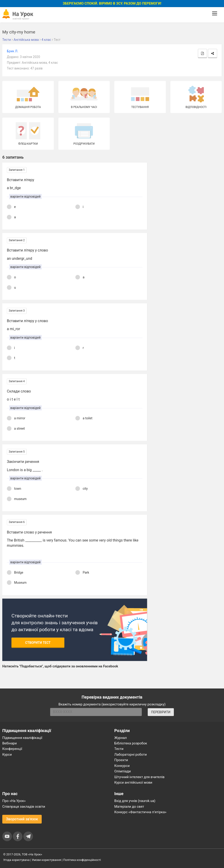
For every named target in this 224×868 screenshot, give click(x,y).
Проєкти (121, 760)
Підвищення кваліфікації (22, 738)
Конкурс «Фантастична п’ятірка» (140, 812)
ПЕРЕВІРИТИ (161, 712)
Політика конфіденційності (82, 860)
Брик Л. (12, 51)
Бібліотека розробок (131, 743)
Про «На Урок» (14, 801)
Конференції (12, 749)
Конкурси (122, 766)
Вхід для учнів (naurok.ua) (135, 801)
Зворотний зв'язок (22, 819)
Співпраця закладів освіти (24, 807)
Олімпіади (123, 771)
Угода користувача (16, 860)
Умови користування (46, 860)
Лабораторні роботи (131, 755)
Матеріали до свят (129, 807)
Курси (7, 755)
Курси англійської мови (133, 782)
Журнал (120, 738)
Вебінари (10, 743)
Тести (119, 749)
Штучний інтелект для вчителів (139, 777)
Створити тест (38, 643)
